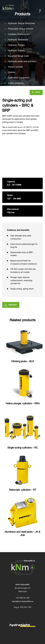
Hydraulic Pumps (16, 45)
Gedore (12, 72)
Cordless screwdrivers (19, 34)
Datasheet (13, 305)
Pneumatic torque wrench (21, 29)
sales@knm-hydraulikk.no (22, 601)
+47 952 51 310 (22, 598)
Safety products (16, 83)
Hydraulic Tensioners (18, 40)
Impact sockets (15, 67)
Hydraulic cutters (16, 51)
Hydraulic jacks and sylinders (22, 62)
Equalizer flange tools (18, 56)
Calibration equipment (19, 78)
